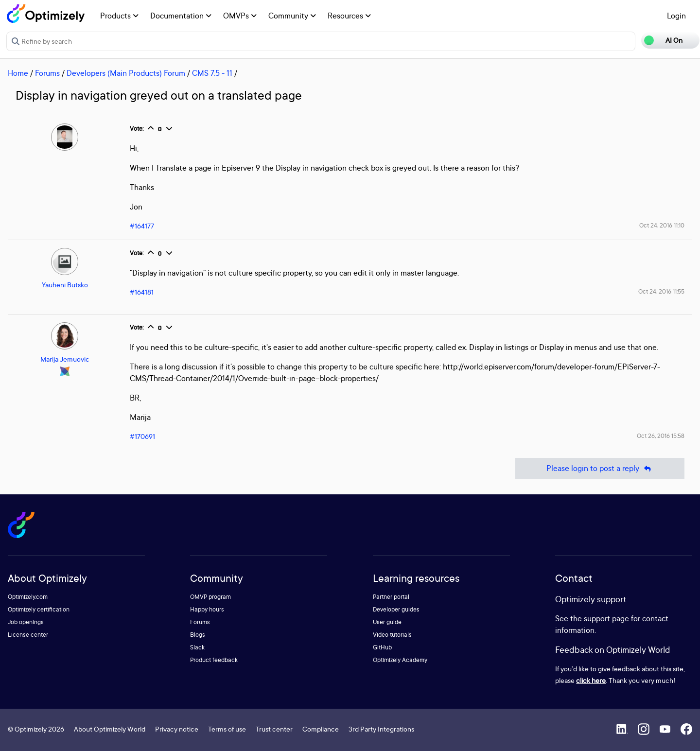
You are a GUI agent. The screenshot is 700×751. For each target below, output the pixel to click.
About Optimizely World (110, 729)
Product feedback (214, 660)
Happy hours (207, 609)
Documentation (181, 16)
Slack (197, 647)
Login (676, 16)
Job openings (26, 622)
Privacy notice (177, 729)
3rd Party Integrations (381, 729)
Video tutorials (392, 635)
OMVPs (240, 16)
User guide (387, 622)
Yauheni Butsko (65, 285)
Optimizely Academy (400, 660)
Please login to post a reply (600, 468)
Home (18, 73)
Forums (47, 73)
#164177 (142, 226)
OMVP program (210, 597)
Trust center (274, 729)
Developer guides (396, 609)
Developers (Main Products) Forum (126, 73)
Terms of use (227, 729)
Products (119, 16)
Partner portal (391, 597)
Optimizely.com (28, 597)
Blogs (198, 635)
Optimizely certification (39, 609)
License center (28, 635)
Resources (349, 16)
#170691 (142, 436)
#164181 (142, 292)
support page (606, 618)
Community (292, 16)
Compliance (321, 729)
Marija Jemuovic (65, 359)
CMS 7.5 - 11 (212, 73)
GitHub (382, 647)
